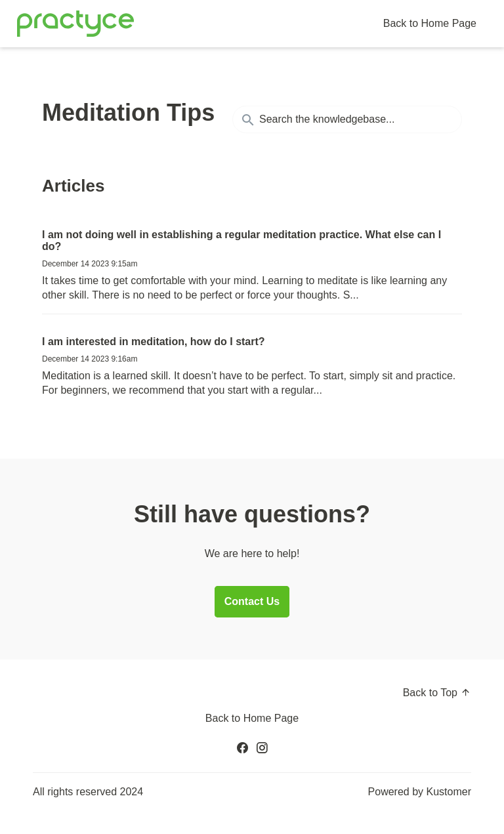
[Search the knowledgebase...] (347, 119)
